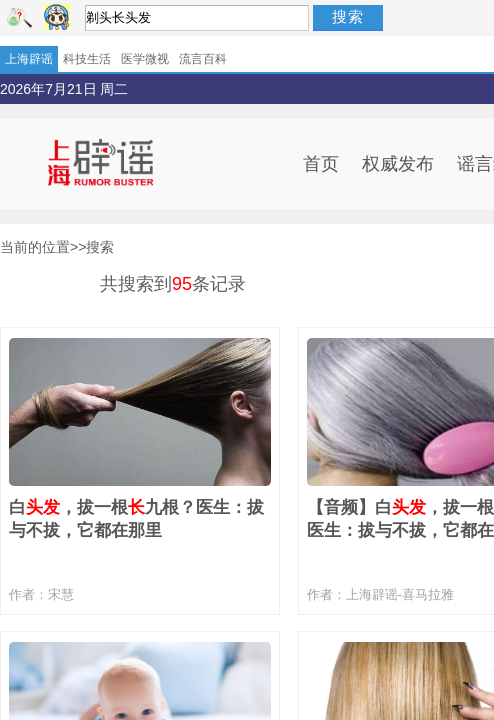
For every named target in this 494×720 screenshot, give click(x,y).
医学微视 (145, 59)
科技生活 (87, 59)
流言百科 (203, 59)
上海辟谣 (29, 59)
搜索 (348, 16)
